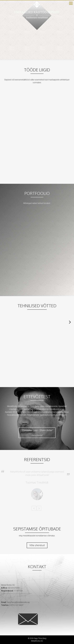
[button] (71, 3)
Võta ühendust (37, 545)
